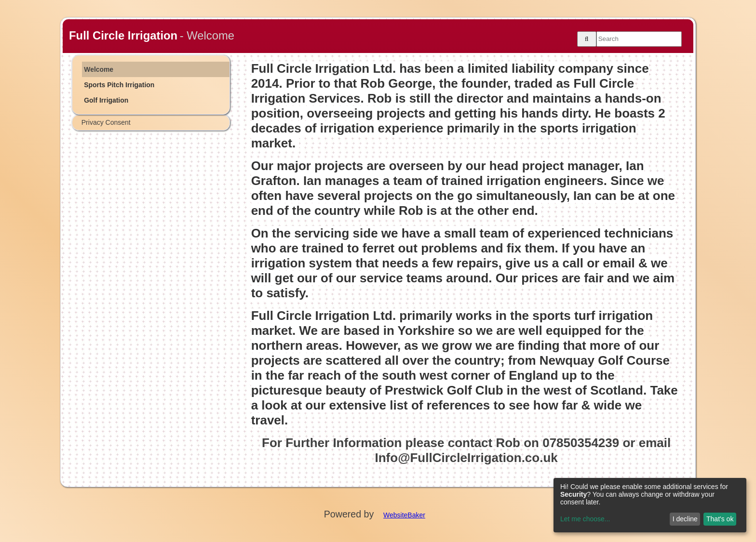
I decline (685, 519)
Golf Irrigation (106, 100)
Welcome (99, 69)
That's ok (720, 519)
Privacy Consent (106, 122)
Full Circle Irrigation (123, 35)
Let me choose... (585, 519)
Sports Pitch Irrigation (119, 85)
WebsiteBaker (404, 515)
